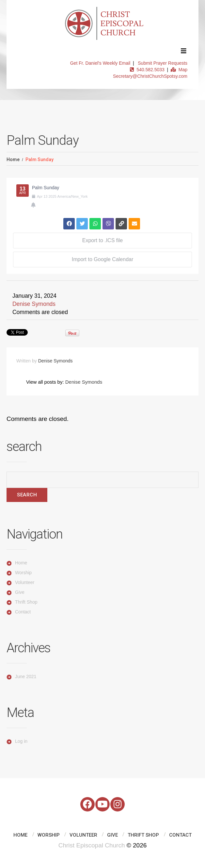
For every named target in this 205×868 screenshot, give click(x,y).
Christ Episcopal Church (92, 845)
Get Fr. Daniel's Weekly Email (100, 63)
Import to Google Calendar (103, 259)
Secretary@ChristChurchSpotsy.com (150, 76)
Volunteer (25, 582)
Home (13, 159)
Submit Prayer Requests (163, 63)
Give (20, 592)
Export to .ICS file (103, 240)
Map (179, 70)
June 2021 (26, 676)
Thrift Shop (26, 602)
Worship (23, 573)
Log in (21, 741)
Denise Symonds (34, 304)
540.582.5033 (147, 70)
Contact (23, 612)
